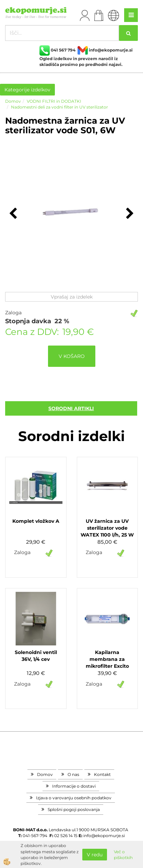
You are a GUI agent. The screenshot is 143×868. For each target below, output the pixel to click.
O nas (73, 774)
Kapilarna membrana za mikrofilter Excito (107, 659)
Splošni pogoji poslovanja (74, 809)
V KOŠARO (72, 356)
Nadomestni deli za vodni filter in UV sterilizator (59, 107)
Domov (13, 101)
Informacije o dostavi (74, 786)
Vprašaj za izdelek (72, 297)
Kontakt (102, 774)
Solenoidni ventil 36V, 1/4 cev (36, 656)
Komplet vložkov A (36, 521)
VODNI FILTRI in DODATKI (54, 101)
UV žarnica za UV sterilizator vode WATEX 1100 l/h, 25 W (107, 528)
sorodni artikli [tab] (71, 408)
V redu (95, 855)
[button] (129, 214)
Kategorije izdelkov (27, 90)
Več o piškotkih (123, 855)
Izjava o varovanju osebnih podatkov (74, 798)
